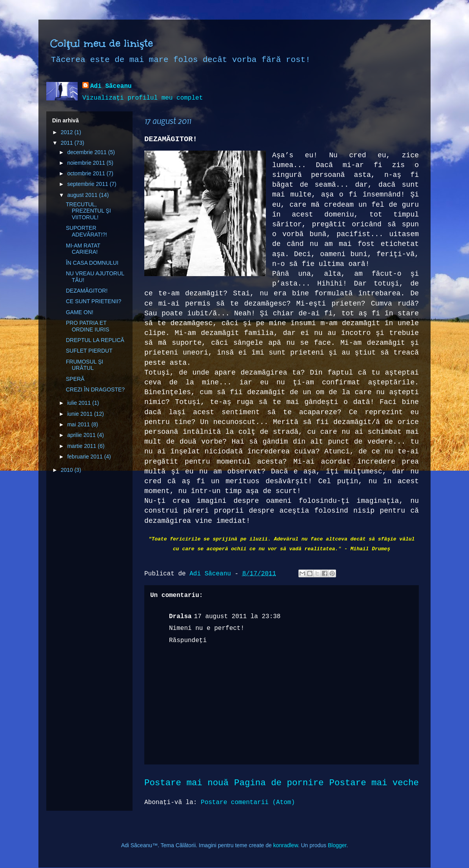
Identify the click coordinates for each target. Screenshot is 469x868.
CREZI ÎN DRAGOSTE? (95, 389)
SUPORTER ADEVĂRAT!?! (86, 231)
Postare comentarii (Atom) (248, 802)
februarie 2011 (85, 457)
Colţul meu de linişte (102, 43)
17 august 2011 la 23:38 (237, 617)
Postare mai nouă (186, 783)
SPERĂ (75, 379)
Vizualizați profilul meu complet (143, 98)
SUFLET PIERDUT (89, 351)
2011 (68, 143)
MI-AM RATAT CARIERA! (83, 249)
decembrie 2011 (87, 152)
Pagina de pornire (279, 783)
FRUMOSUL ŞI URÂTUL (85, 365)
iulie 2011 (80, 403)
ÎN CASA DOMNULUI (92, 263)
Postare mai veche (374, 783)
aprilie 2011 (82, 435)
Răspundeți (188, 641)
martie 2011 (82, 446)
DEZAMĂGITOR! (87, 291)
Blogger (337, 845)
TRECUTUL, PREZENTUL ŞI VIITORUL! (88, 211)
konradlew (286, 845)
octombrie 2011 (87, 173)
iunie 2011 (81, 414)
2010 (68, 470)
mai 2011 (79, 424)
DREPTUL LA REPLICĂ (95, 340)
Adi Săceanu (111, 86)
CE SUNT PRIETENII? (94, 301)
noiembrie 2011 (87, 163)
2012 (68, 132)
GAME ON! (80, 312)
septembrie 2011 (88, 184)
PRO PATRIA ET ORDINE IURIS (88, 326)
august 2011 (83, 195)
